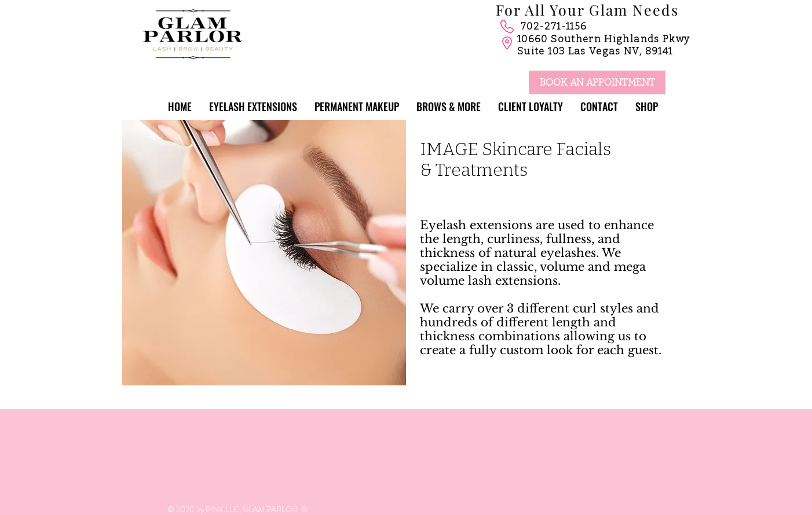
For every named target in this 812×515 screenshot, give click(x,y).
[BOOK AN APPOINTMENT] (597, 82)
